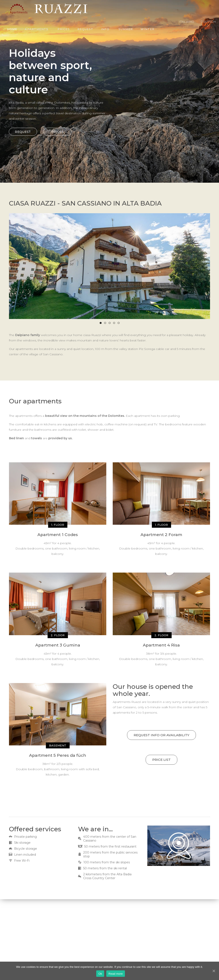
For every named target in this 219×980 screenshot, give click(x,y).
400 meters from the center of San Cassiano (110, 839)
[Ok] (214, 971)
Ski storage (22, 843)
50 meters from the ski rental (105, 868)
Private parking (25, 837)
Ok (100, 974)
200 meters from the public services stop (110, 854)
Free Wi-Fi (22, 861)
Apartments (37, 29)
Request (85, 29)
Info (105, 29)
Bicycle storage (26, 849)
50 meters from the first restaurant (110, 846)
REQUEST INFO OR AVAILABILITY (161, 735)
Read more (116, 974)
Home (12, 29)
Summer (126, 29)
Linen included (25, 855)
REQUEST (17, 132)
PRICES (52, 132)
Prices (64, 29)
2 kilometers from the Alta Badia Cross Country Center (107, 876)
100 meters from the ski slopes (107, 862)
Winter (147, 29)
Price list (161, 760)
